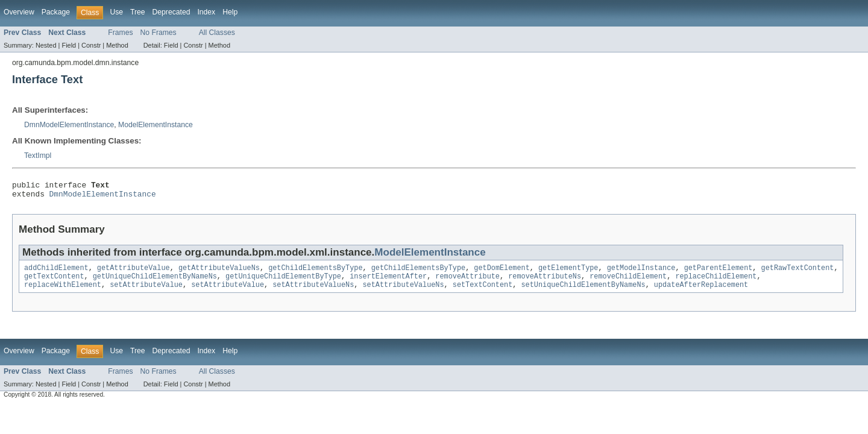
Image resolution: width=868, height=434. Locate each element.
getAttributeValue (134, 272)
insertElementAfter (388, 282)
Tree (138, 12)
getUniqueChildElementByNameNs (155, 282)
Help (230, 12)
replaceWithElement (63, 292)
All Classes (217, 33)
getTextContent (54, 282)
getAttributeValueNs (219, 272)
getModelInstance (641, 272)
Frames (120, 33)
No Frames (159, 33)
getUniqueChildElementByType (283, 282)
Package (56, 12)
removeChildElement (628, 282)
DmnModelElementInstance (69, 125)
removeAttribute (467, 282)
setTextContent (483, 292)
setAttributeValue (146, 292)
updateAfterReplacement (701, 292)
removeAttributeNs (545, 282)
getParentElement (718, 272)
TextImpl (38, 156)
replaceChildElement (716, 282)
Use (116, 12)
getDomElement (502, 272)
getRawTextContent (797, 272)
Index (206, 12)
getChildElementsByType (315, 272)
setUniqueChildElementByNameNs (583, 292)
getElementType (568, 272)
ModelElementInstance (156, 125)
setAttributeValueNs (313, 292)
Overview (19, 12)
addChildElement (56, 272)
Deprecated (171, 12)
